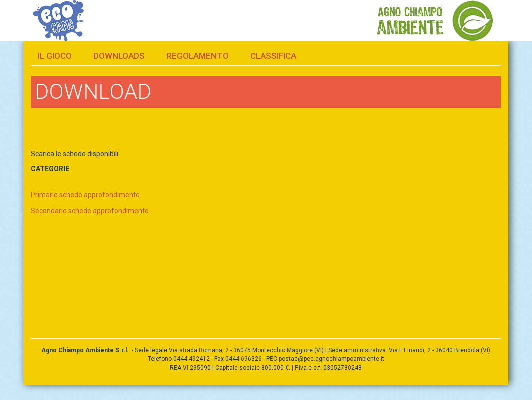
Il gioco (55, 56)
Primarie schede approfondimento (85, 195)
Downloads (119, 56)
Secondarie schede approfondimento (90, 211)
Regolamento (198, 56)
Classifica (273, 56)
